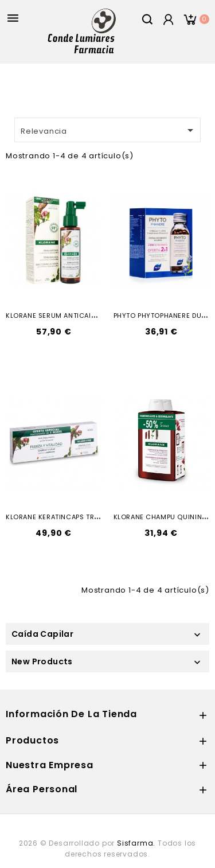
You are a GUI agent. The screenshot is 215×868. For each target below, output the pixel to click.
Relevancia (109, 130)
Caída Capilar (42, 634)
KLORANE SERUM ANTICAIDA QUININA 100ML (80, 316)
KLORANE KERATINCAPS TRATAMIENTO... (71, 517)
